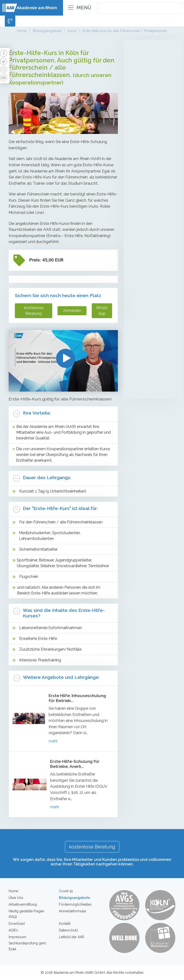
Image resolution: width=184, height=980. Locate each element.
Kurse (137, 306)
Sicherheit (141, 115)
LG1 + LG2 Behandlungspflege (145, 80)
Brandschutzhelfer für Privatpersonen (147, 364)
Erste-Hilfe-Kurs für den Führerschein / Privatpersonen (150, 320)
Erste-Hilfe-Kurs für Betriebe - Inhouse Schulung (152, 336)
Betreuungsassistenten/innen (153, 68)
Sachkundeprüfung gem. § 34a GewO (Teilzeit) (150, 174)
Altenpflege (143, 45)
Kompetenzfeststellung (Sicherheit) (148, 226)
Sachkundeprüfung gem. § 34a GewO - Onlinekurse (150, 188)
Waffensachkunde (144, 389)
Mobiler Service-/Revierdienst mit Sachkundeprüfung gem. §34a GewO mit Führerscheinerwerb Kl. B (153, 207)
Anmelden (72, 311)
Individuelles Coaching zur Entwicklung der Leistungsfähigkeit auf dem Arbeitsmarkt (151, 284)
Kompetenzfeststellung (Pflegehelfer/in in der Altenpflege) (148, 96)
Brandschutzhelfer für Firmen (147, 378)
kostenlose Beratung (34, 311)
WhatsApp (102, 311)
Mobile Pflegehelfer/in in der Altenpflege (152, 57)
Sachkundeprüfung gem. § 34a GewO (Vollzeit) (150, 160)
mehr (53, 741)
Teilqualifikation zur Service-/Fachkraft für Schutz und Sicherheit (153, 144)
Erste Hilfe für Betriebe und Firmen (151, 350)
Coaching (140, 267)
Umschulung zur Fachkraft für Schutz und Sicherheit (151, 127)
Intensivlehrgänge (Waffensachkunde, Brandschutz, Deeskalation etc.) (151, 245)
